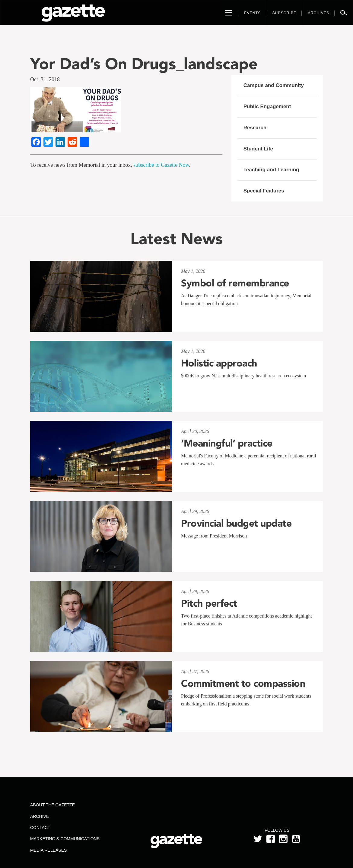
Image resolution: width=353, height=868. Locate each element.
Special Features (264, 191)
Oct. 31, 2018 (45, 79)
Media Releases (48, 850)
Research (255, 128)
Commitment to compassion (243, 683)
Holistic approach (219, 363)
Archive (40, 816)
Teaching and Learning (271, 170)
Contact (40, 828)
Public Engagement (267, 106)
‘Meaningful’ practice (227, 443)
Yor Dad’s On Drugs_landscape (144, 64)
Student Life (258, 149)
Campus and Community (274, 85)
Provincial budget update (236, 523)
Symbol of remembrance (235, 283)
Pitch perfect (209, 603)
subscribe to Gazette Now (161, 165)
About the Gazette (52, 805)
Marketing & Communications (65, 839)
